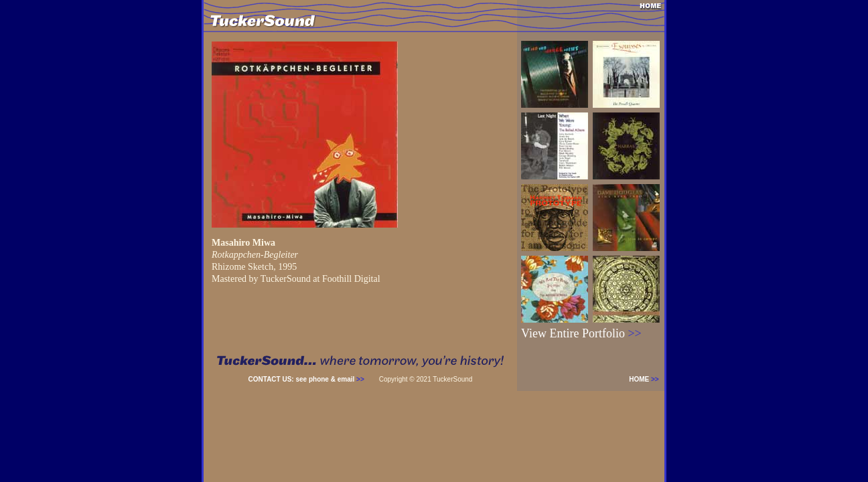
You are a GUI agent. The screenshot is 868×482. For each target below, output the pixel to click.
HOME (647, 379)
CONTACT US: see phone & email (306, 379)
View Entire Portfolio (581, 333)
